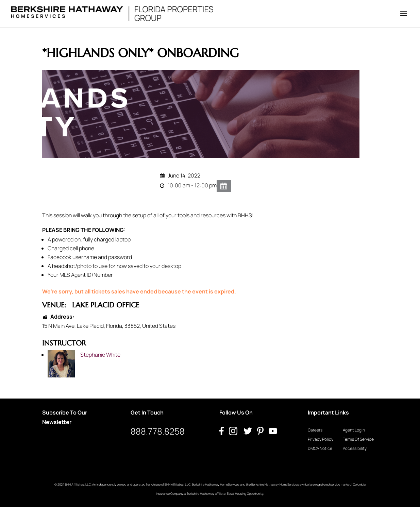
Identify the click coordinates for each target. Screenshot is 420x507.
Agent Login (354, 430)
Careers (315, 430)
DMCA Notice (320, 448)
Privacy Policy (321, 439)
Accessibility (355, 448)
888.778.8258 (158, 431)
